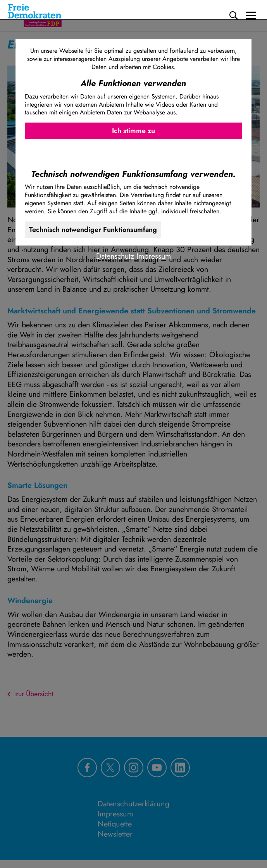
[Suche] (234, 16)
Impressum (154, 256)
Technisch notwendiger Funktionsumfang (93, 230)
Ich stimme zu (133, 131)
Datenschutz (115, 256)
